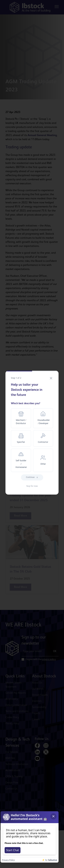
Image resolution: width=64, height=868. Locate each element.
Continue (32, 477)
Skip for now (32, 486)
